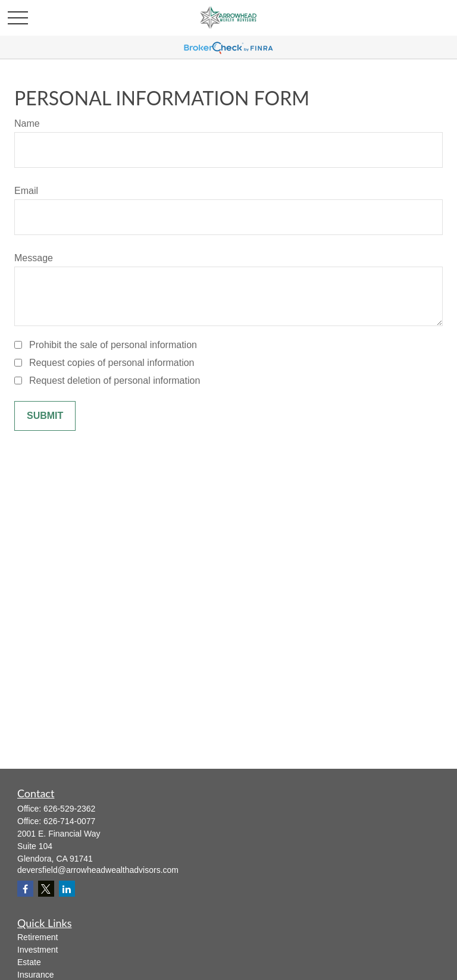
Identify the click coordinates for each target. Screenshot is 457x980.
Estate (29, 962)
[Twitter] (46, 889)
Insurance (35, 975)
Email (26, 191)
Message (34, 258)
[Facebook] (25, 889)
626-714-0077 (69, 821)
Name (27, 123)
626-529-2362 (69, 809)
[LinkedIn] (67, 889)
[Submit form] (45, 416)
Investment (37, 950)
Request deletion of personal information (115, 381)
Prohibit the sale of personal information (113, 345)
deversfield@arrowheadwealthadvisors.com (98, 870)
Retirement (37, 937)
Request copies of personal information (112, 363)
